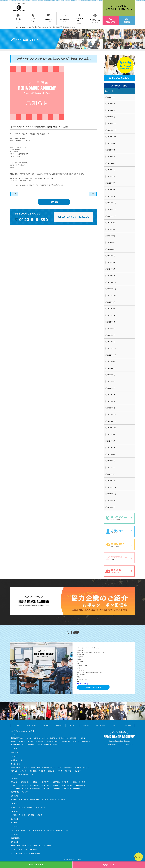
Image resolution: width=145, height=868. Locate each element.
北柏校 (41, 846)
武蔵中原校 (68, 768)
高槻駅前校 (15, 745)
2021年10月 (112, 428)
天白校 (44, 800)
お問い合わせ (111, 20)
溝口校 (85, 768)
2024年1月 (111, 276)
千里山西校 (73, 738)
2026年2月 (111, 110)
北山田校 (77, 771)
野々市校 (31, 815)
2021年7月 (111, 448)
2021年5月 (111, 461)
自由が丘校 (47, 789)
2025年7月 (111, 157)
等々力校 (14, 782)
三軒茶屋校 (15, 789)
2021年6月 (111, 454)
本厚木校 (23, 771)
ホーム (17, 725)
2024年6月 (111, 243)
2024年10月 (112, 216)
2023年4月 (111, 322)
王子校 (13, 785)
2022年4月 (111, 388)
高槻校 (13, 741)
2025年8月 (111, 150)
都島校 (36, 738)
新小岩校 (56, 785)
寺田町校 (85, 741)
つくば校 (14, 830)
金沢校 (13, 815)
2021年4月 (111, 467)
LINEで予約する (36, 865)
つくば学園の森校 (34, 830)
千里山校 (76, 741)
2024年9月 (111, 223)
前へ (15, 194)
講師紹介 (59, 725)
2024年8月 (111, 229)
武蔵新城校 (35, 768)
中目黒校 (34, 782)
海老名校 (14, 771)
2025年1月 (111, 196)
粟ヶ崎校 (22, 815)
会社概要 (128, 725)
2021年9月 (111, 434)
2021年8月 (111, 441)
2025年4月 (111, 176)
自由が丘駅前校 (35, 789)
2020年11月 (112, 494)
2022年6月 (111, 375)
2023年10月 (112, 295)
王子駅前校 (23, 785)
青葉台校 (51, 771)
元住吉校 (25, 768)
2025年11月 (112, 130)
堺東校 (30, 745)
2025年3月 (111, 183)
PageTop (140, 857)
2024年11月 (112, 209)
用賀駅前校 (79, 785)
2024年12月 (112, 203)
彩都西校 (53, 738)
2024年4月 (111, 256)
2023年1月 (111, 342)
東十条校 (82, 782)
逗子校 (60, 771)
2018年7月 (111, 507)
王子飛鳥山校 (34, 785)
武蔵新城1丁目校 (48, 768)
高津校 (77, 768)
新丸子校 (68, 771)
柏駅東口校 (15, 846)
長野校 (13, 823)
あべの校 (30, 741)
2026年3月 (111, 104)
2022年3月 (111, 395)
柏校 (34, 846)
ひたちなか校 (48, 830)
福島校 (57, 741)
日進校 (13, 800)
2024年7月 (111, 236)
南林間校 (33, 771)
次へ (93, 194)
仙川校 (24, 789)
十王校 (66, 830)
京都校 (13, 760)
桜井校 (83, 738)
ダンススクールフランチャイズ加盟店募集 (25, 853)
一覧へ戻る (54, 202)
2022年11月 (112, 348)
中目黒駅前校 (45, 782)
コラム (114, 725)
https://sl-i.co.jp (83, 684)
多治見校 (30, 807)
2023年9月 (111, 302)
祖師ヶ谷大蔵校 (67, 785)
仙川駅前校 (15, 792)
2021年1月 (111, 481)
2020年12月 (112, 487)
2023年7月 (111, 315)
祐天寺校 (56, 782)
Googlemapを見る (93, 687)
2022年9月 (111, 362)
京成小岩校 (46, 785)
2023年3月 (111, 329)
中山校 (26, 774)
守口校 (29, 738)
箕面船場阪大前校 (17, 738)
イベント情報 (100, 725)
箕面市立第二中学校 (50, 745)
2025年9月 (111, 143)
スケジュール (45, 725)
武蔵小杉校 (15, 768)
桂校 (20, 760)
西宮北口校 (15, 752)
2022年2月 (111, 401)
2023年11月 (112, 289)
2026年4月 (111, 97)
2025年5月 (111, 170)
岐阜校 (13, 807)
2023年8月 (111, 309)
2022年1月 (111, 408)
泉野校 (40, 815)
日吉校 (59, 768)
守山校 (52, 800)
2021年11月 (112, 421)
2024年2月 (111, 269)
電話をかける (109, 865)
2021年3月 (111, 474)
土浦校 (58, 830)
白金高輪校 (24, 782)
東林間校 (42, 771)
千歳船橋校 (76, 789)
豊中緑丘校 (66, 741)
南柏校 (49, 846)
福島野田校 (40, 741)
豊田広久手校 (34, 800)
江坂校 (38, 745)
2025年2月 (111, 190)
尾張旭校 (60, 800)
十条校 (73, 782)
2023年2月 (111, 335)
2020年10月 (112, 501)
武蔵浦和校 (15, 838)
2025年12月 (112, 124)
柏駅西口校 (26, 846)
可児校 (21, 807)
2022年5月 (111, 381)
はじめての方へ (31, 725)
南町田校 (65, 782)
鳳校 (23, 745)
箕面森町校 (63, 738)
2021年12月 (112, 415)
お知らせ (86, 725)
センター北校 (16, 774)
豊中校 (49, 741)
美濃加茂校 (40, 807)
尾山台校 (25, 792)
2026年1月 (111, 117)
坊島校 (44, 738)
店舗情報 (127, 21)
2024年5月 (111, 249)
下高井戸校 (66, 789)
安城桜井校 (23, 800)
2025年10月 (112, 137)
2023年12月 (112, 282)
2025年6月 (111, 163)
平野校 (21, 741)
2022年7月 (111, 368)
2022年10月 (112, 355)
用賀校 (56, 789)
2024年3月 (111, 262)
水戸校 (23, 830)
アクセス (72, 725)
